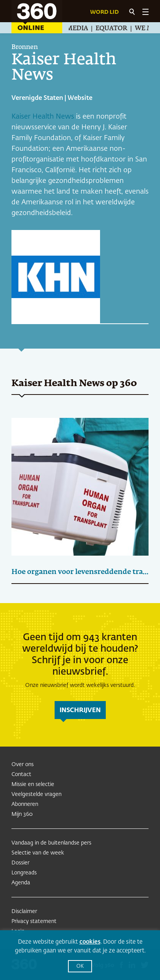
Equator (115, 29)
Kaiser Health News (43, 117)
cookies (90, 942)
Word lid (104, 12)
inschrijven (80, 711)
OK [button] (80, 966)
